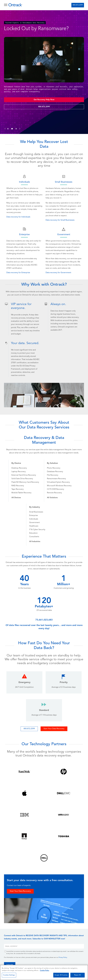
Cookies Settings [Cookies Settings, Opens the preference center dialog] (9, 975)
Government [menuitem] (34, 523)
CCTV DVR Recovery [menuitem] (56, 489)
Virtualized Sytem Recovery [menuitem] (58, 482)
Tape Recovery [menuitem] (18, 489)
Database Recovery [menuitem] (55, 472)
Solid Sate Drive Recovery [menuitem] (22, 479)
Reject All (77, 975)
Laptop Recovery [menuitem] (19, 472)
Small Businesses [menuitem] (36, 512)
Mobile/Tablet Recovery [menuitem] (21, 493)
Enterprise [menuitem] (34, 516)
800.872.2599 (78, 5)
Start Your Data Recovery (54, 729)
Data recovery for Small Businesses (60, 220)
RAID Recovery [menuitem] (18, 486)
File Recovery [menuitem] (53, 475)
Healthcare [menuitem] (34, 526)
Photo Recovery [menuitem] (54, 468)
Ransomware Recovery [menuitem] (56, 479)
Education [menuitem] (33, 533)
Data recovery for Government (58, 273)
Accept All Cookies (61, 975)
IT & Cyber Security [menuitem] (37, 530)
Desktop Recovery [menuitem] (19, 468)
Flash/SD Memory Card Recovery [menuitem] (25, 482)
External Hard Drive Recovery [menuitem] (24, 475)
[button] (5, 126)
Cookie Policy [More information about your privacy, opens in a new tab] (45, 971)
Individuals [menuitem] (34, 519)
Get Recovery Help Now (44, 100)
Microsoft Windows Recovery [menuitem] (59, 486)
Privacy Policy (63, 957)
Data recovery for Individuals (18, 217)
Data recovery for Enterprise (18, 273)
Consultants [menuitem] (34, 537)
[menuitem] (16, 498)
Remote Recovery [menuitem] (54, 493)
